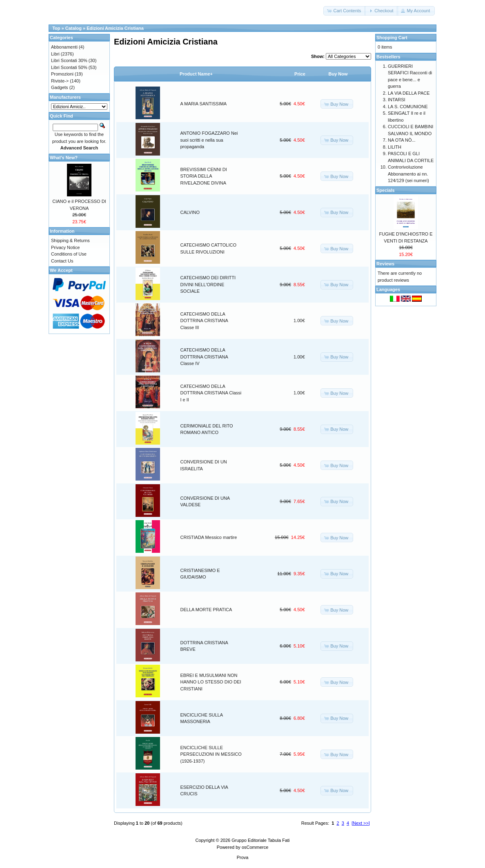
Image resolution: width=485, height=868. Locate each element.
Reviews (385, 264)
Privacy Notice (65, 247)
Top (56, 28)
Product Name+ (196, 74)
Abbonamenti (64, 47)
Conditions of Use (69, 254)
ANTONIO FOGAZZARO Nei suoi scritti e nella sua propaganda (209, 140)
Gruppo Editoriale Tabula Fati (260, 840)
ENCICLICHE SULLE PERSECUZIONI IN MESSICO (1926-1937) (211, 754)
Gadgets (60, 87)
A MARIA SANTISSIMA (204, 104)
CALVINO (190, 212)
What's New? (64, 158)
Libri (55, 54)
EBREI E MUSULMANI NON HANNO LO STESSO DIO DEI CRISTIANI (211, 682)
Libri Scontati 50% (69, 67)
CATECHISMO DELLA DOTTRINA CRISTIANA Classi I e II (211, 393)
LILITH (395, 147)
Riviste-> (60, 81)
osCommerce (255, 847)
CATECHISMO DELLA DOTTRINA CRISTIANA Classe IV (204, 357)
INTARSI (397, 100)
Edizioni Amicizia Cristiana (115, 28)
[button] (345, 11)
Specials (386, 190)
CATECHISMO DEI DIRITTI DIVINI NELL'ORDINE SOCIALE (208, 284)
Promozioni (62, 74)
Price (300, 74)
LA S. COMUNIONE (408, 107)
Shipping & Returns (70, 240)
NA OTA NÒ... (402, 140)
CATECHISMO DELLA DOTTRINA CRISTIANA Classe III (204, 321)
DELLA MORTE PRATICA (206, 610)
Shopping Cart (392, 38)
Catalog (73, 28)
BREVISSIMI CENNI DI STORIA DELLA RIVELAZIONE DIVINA (204, 176)
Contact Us (62, 261)
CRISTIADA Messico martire (209, 537)
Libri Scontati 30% (69, 60)
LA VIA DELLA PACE (409, 93)
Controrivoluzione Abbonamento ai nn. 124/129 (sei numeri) (408, 174)
